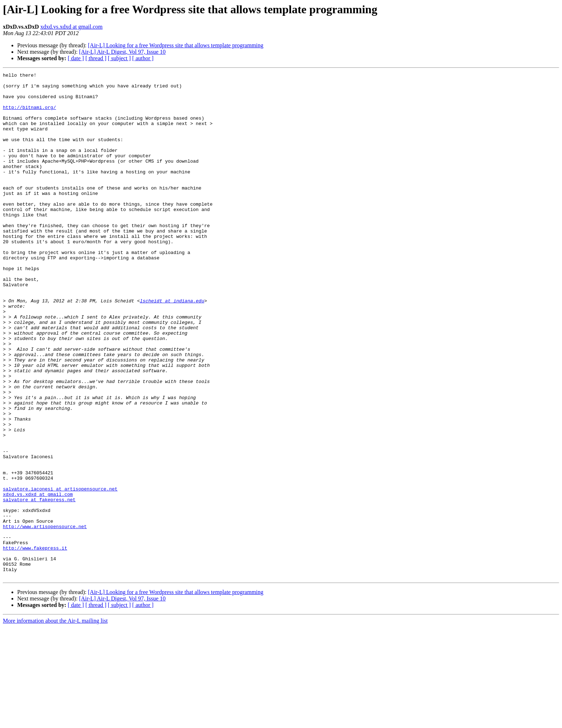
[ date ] (76, 58)
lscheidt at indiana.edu (172, 347)
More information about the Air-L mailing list (55, 722)
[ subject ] (119, 58)
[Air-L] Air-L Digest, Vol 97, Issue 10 (122, 52)
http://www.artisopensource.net (45, 618)
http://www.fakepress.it (35, 643)
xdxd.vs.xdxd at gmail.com (71, 27)
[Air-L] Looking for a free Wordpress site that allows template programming (176, 45)
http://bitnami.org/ (29, 115)
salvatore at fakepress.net (39, 585)
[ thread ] (96, 58)
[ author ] (143, 58)
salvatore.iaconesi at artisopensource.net (60, 573)
